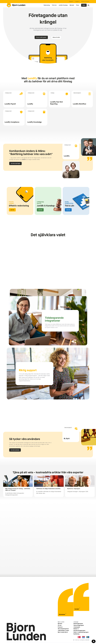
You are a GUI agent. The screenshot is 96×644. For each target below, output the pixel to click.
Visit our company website (82, 640)
